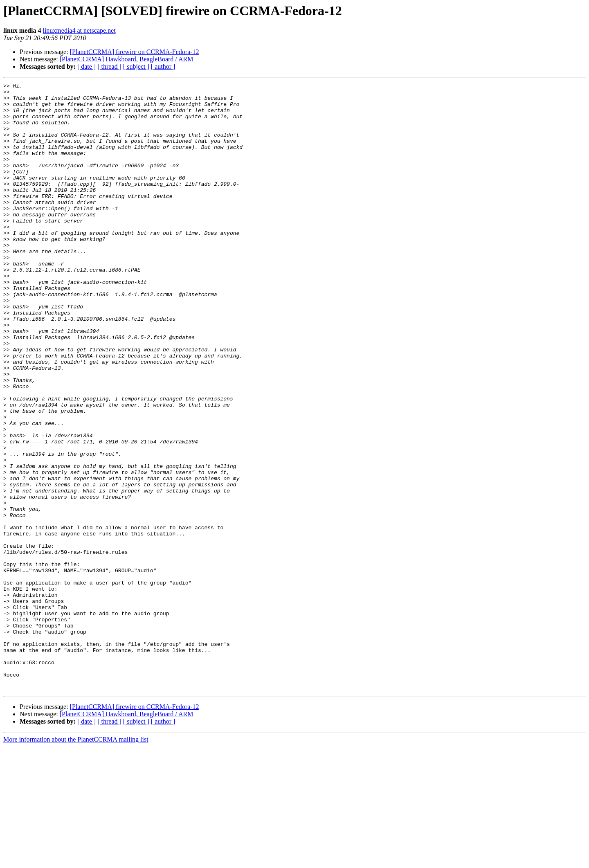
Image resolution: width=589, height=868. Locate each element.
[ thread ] (109, 66)
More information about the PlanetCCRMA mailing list (76, 861)
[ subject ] (136, 66)
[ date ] (87, 66)
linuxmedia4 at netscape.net (79, 30)
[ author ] (163, 66)
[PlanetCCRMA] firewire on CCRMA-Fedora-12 (135, 52)
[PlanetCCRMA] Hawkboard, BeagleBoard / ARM (127, 59)
